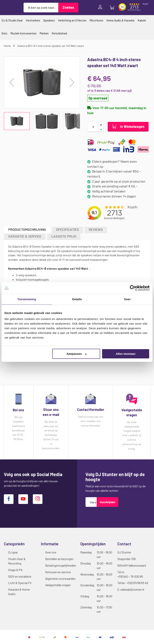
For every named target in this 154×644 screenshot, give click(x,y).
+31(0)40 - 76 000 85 (130, 576)
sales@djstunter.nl (132, 589)
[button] (12, 82)
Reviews (96, 229)
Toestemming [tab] (27, 299)
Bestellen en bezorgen (59, 559)
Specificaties (67, 229)
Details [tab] (77, 299)
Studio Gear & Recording (17, 561)
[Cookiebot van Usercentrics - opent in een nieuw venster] (133, 288)
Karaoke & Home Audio (19, 592)
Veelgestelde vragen (58, 585)
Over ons (51, 552)
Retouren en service (58, 572)
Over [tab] (127, 299)
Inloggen (101, 7)
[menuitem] (12, 20)
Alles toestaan (126, 354)
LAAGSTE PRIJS (64, 236)
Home (8, 46)
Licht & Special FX (20, 583)
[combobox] (41, 8)
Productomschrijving (27, 229)
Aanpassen (76, 354)
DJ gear (13, 552)
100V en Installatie (20, 576)
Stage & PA (15, 570)
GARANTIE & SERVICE (25, 236)
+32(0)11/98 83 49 (137, 583)
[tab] (27, 230)
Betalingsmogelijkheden (61, 565)
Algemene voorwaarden (60, 579)
